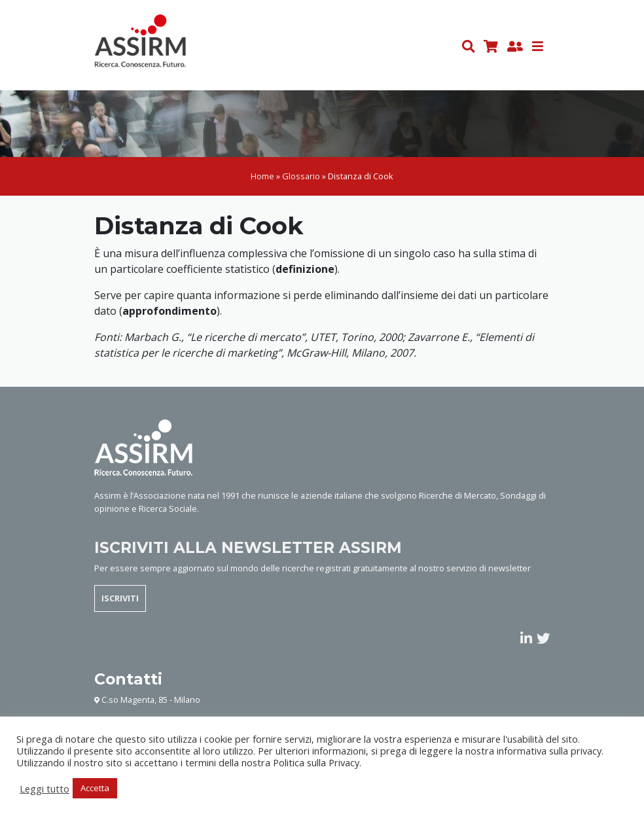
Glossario (301, 176)
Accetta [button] (95, 788)
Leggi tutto (45, 789)
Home (262, 176)
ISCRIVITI (120, 598)
